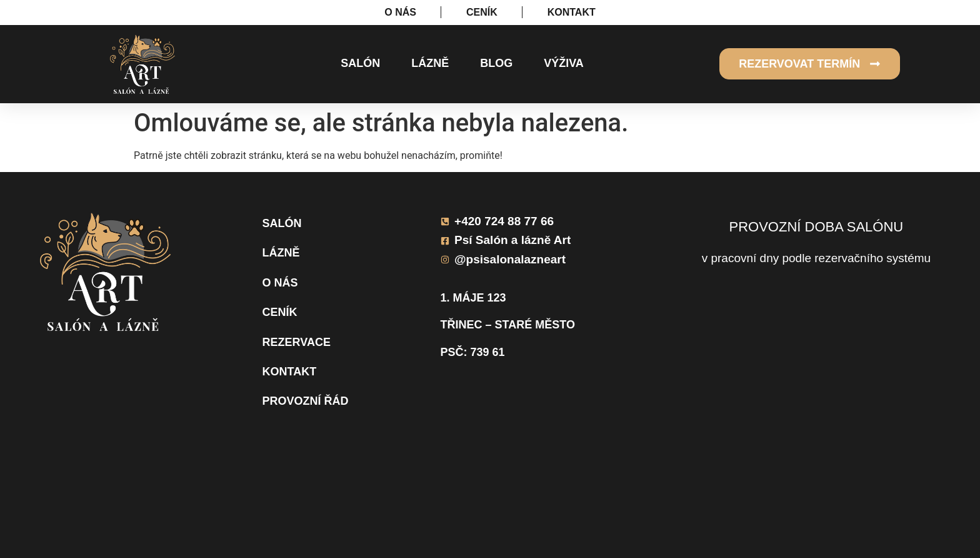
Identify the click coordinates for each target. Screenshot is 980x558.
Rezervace (297, 342)
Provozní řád (306, 401)
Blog (496, 63)
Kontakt (290, 372)
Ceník (280, 312)
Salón (360, 63)
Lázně (430, 63)
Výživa (564, 63)
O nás (280, 283)
